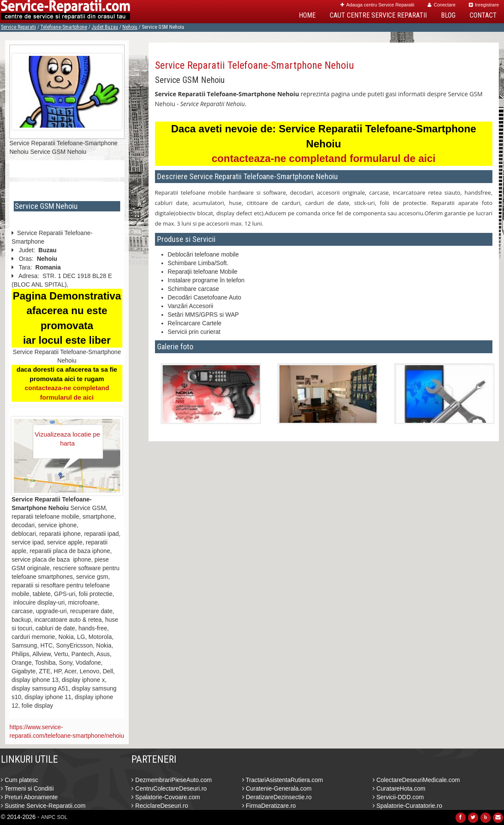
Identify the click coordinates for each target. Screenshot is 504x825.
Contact (483, 15)
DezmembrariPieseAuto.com (172, 780)
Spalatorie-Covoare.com (166, 797)
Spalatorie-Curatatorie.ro (407, 806)
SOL (62, 817)
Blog (448, 15)
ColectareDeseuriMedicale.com (416, 780)
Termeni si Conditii (27, 788)
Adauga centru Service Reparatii (377, 5)
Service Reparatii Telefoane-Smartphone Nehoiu (255, 65)
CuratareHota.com (399, 788)
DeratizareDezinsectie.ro (277, 797)
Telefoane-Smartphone (64, 27)
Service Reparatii (18, 27)
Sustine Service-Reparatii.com (43, 806)
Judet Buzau (105, 27)
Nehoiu (130, 27)
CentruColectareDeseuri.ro (169, 788)
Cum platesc (20, 780)
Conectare (442, 5)
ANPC (48, 817)
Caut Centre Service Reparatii (378, 15)
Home (307, 15)
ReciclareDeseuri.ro (160, 806)
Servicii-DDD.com (398, 797)
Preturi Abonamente (29, 797)
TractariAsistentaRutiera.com (283, 780)
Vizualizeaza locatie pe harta (67, 439)
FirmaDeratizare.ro (269, 806)
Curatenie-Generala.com (277, 788)
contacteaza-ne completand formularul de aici (323, 158)
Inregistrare (484, 5)
